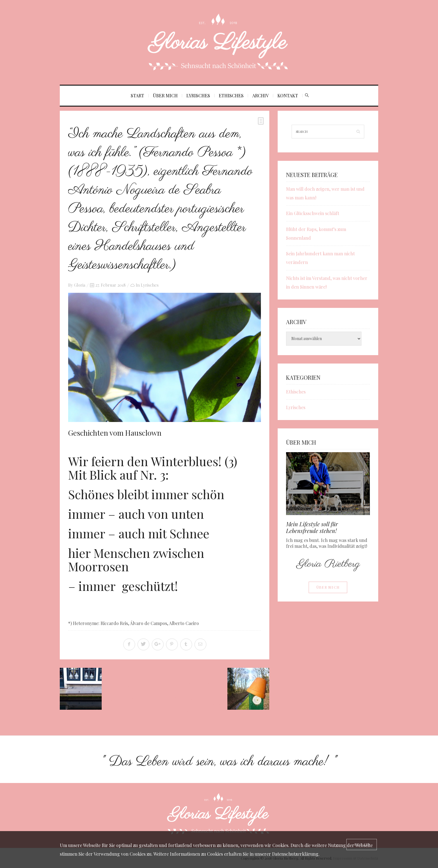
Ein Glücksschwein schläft (313, 213)
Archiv (260, 95)
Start (137, 95)
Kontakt (288, 95)
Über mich (165, 95)
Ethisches (231, 95)
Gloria (80, 285)
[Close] (362, 845)
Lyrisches (198, 95)
